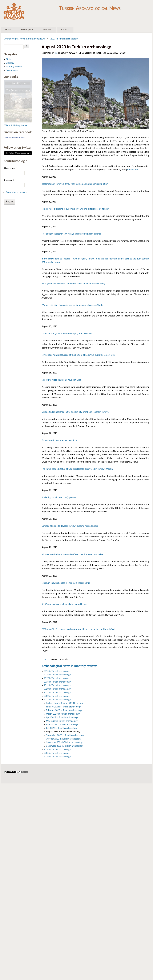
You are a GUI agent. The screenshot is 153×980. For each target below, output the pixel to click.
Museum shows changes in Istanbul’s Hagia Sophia (66, 583)
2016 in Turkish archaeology (57, 675)
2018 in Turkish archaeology (57, 682)
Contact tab (133, 170)
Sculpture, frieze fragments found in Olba (61, 380)
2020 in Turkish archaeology (57, 689)
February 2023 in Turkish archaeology (64, 710)
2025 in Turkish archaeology (57, 753)
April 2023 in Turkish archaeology (62, 717)
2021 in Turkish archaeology (57, 692)
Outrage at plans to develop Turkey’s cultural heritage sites (70, 526)
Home (8, 29)
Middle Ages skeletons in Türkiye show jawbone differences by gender (75, 209)
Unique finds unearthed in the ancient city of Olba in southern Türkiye (75, 412)
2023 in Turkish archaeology (64, 39)
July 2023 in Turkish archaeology (62, 728)
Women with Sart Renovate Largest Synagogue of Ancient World (72, 305)
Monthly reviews (14, 66)
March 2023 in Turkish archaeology (63, 714)
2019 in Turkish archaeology (57, 685)
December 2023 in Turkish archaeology (65, 746)
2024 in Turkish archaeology (57, 749)
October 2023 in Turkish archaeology (64, 739)
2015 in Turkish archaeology (57, 671)
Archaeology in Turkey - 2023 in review (65, 703)
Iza (56, 53)
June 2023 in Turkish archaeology (62, 724)
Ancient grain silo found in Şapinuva (59, 497)
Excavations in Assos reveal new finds (59, 440)
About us (47, 29)
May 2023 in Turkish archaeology (62, 721)
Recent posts (27, 29)
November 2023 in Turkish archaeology (65, 742)
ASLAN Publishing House (15, 125)
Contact (65, 29)
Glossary (10, 63)
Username (10, 168)
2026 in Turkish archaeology (57, 757)
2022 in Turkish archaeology (57, 696)
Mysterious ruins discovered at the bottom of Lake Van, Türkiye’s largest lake (78, 355)
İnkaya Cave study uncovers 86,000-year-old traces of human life (72, 554)
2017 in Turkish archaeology (57, 678)
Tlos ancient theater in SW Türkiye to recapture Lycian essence (71, 234)
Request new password (17, 192)
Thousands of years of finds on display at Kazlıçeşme (67, 333)
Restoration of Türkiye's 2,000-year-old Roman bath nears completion (75, 184)
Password (10, 180)
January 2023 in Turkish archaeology (63, 707)
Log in (46, 659)
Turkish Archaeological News (90, 7)
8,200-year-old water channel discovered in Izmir (65, 604)
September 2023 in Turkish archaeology (65, 735)
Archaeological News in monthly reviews (25, 39)
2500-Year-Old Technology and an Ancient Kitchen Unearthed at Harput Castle (79, 629)
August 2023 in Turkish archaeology (63, 732)
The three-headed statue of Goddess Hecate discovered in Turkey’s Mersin (77, 469)
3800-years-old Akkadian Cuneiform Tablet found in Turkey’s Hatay (73, 284)
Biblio (9, 59)
